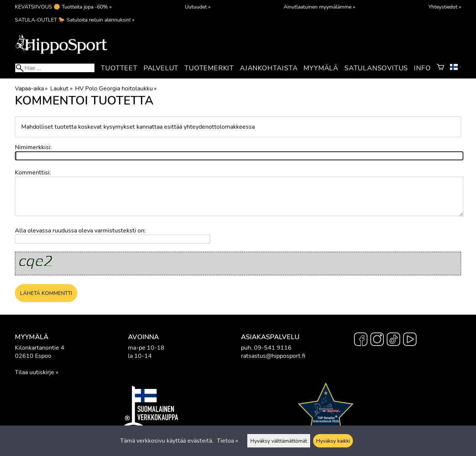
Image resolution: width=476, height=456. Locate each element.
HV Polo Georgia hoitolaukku (116, 89)
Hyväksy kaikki (333, 441)
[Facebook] (361, 340)
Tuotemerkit (209, 68)
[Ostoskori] (440, 68)
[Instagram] (377, 340)
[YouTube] (410, 340)
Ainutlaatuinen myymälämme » (319, 7)
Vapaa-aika (31, 89)
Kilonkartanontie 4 (40, 348)
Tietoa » (227, 441)
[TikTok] (393, 340)
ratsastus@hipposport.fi (273, 356)
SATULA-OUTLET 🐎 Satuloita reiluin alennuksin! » (75, 20)
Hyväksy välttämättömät (279, 441)
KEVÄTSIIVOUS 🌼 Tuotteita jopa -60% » (63, 7)
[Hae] (55, 68)
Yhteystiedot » (445, 7)
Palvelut (161, 68)
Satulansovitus (376, 68)
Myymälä (321, 68)
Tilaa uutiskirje (35, 372)
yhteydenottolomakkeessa (219, 127)
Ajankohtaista (269, 68)
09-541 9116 (273, 348)
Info (422, 68)
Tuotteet (119, 68)
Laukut (61, 89)
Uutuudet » (198, 7)
